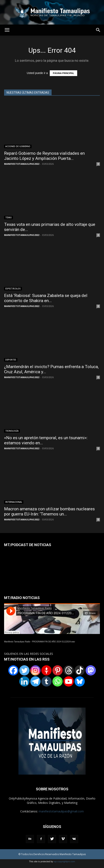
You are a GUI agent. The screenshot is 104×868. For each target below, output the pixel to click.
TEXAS (8, 217)
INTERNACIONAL (14, 502)
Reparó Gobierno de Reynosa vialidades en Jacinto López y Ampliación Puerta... (44, 156)
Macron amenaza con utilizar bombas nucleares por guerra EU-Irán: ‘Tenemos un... (49, 511)
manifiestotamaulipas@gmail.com (61, 811)
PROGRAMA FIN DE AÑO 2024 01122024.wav (53, 642)
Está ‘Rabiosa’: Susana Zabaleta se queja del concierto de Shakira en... (46, 298)
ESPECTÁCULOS (13, 289)
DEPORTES (11, 360)
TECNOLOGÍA (12, 431)
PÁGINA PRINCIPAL (63, 73)
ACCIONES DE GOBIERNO (18, 146)
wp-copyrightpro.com (64, 861)
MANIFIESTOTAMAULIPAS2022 (22, 164)
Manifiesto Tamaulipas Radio (17, 642)
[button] (98, 30)
